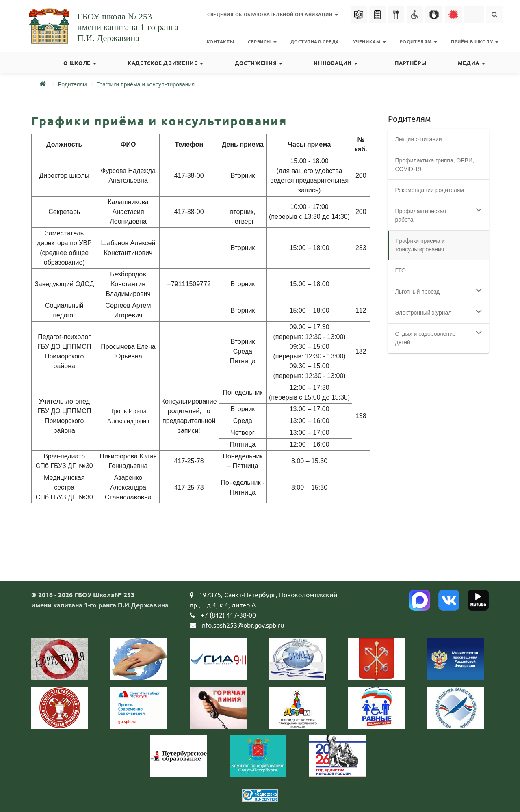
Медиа (471, 63)
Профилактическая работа (421, 215)
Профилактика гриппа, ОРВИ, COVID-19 (435, 165)
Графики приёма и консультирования (146, 84)
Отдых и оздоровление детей (426, 338)
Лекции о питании (419, 139)
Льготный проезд (418, 292)
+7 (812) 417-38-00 (228, 615)
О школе (80, 63)
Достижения (259, 63)
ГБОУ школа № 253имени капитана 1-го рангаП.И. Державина (128, 27)
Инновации (336, 63)
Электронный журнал (424, 313)
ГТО (401, 270)
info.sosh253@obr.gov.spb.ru (242, 625)
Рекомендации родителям (430, 190)
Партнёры (411, 63)
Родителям (72, 84)
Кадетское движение (165, 63)
